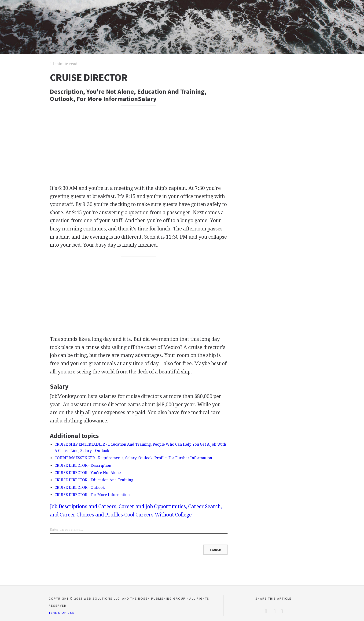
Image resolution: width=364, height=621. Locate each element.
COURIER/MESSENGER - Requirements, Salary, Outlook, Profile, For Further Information (133, 458)
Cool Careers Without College (158, 515)
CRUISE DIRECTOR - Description (83, 465)
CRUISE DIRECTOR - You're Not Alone (88, 473)
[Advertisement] (139, 141)
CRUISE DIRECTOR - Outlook (80, 487)
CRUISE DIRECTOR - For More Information (92, 495)
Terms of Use (62, 613)
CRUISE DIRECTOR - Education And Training (94, 480)
